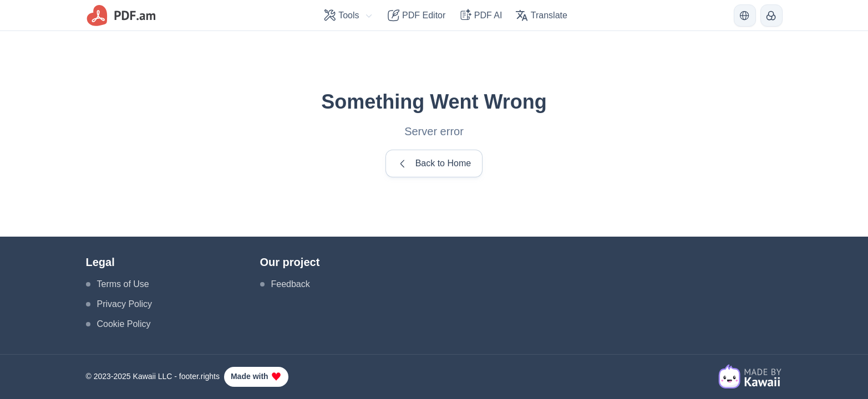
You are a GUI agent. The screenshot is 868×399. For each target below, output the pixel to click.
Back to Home (434, 164)
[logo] (122, 16)
